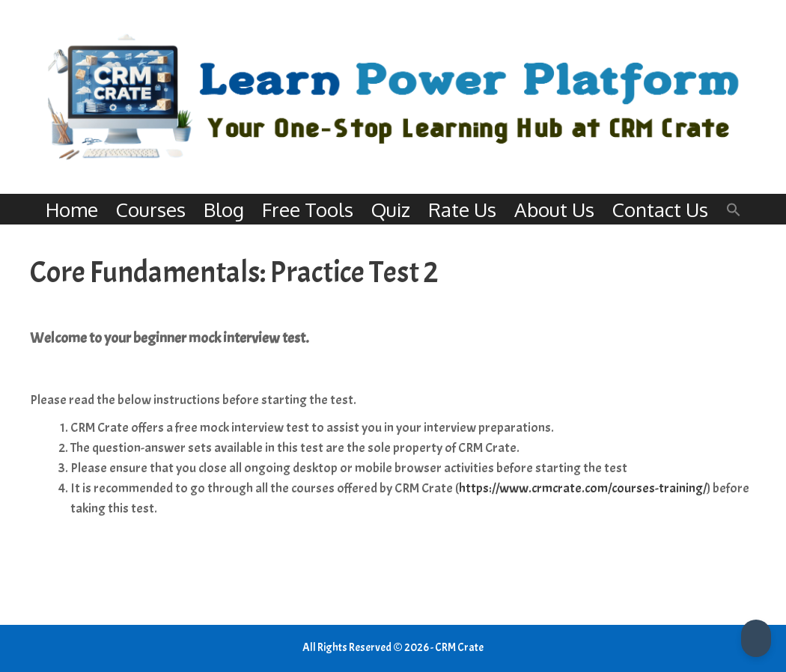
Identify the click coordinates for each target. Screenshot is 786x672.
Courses (151, 209)
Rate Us (462, 209)
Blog (224, 209)
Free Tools (308, 209)
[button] (734, 209)
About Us (554, 209)
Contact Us (660, 209)
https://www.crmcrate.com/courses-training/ (583, 488)
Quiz (391, 209)
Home (72, 209)
